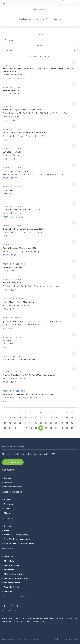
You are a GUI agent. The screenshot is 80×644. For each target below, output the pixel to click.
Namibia (8, 500)
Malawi (7, 513)
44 (10, 428)
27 (67, 418)
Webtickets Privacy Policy (16, 535)
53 (56, 428)
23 (46, 418)
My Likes (8, 482)
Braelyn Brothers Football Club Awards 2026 (23, 229)
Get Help (8, 526)
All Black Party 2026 (12, 283)
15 (5, 418)
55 (67, 428)
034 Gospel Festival (12, 152)
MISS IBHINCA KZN (11, 90)
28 (72, 418)
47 (25, 428)
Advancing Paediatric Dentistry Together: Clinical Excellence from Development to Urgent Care (40, 70)
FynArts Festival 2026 (13, 267)
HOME (35, 9)
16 (10, 418)
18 (20, 418)
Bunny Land (8, 190)
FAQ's (7, 530)
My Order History (12, 583)
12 (62, 412)
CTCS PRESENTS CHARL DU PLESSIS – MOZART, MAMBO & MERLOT (34, 321)
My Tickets (9, 561)
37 (46, 423)
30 (10, 423)
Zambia (8, 508)
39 (56, 423)
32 (20, 423)
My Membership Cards (14, 574)
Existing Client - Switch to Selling (19, 543)
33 (25, 423)
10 (51, 412)
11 (56, 412)
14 (72, 412)
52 (51, 428)
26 (62, 418)
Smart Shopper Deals (14, 487)
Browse (8, 478)
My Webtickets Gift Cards (16, 578)
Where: (40, 34)
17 (15, 418)
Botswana (9, 504)
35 (36, 423)
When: (40, 45)
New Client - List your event (17, 539)
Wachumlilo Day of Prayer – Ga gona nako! (22, 110)
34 (31, 423)
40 (62, 423)
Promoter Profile (12, 587)
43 (5, 428)
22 (41, 418)
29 (5, 423)
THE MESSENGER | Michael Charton (19, 360)
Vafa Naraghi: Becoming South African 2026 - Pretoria (28, 394)
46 (20, 428)
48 (31, 428)
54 (62, 428)
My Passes (9, 570)
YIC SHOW (7, 340)
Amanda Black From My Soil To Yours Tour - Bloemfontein (29, 375)
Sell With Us (13, 462)
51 (46, 428)
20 (31, 418)
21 (36, 418)
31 (15, 423)
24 (51, 418)
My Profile (9, 557)
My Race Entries (12, 565)
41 (67, 423)
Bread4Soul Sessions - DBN (15, 171)
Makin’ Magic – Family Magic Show (18, 302)
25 (56, 418)
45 (15, 428)
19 (25, 418)
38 (51, 423)
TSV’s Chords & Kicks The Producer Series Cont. (25, 132)
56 (72, 428)
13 (67, 412)
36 (41, 423)
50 (41, 428)
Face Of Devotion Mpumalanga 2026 (19, 248)
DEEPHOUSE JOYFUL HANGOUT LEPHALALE (22, 209)
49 (36, 428)
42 (72, 423)
